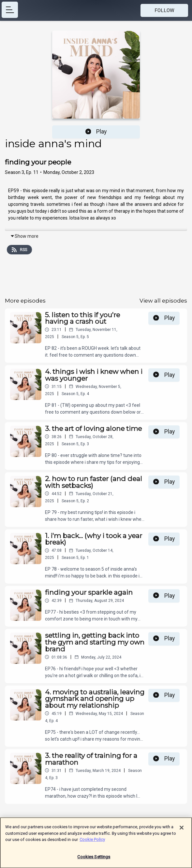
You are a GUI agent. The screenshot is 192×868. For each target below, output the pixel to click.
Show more (24, 236)
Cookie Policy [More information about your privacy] (92, 842)
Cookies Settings (94, 859)
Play (96, 132)
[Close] (182, 830)
